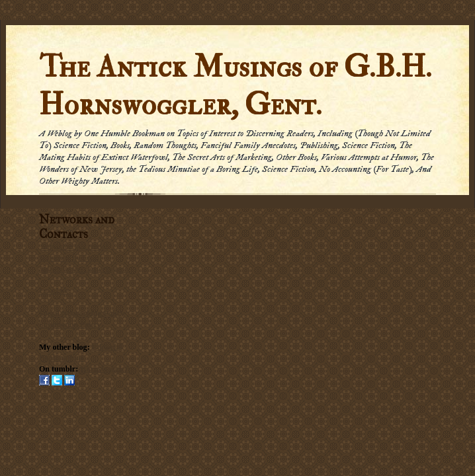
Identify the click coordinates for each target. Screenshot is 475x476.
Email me (54, 291)
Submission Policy (70, 325)
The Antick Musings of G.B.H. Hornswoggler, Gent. (235, 86)
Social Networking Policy (82, 313)
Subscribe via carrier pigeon (84, 269)
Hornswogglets (105, 369)
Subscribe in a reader (74, 247)
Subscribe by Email (70, 258)
